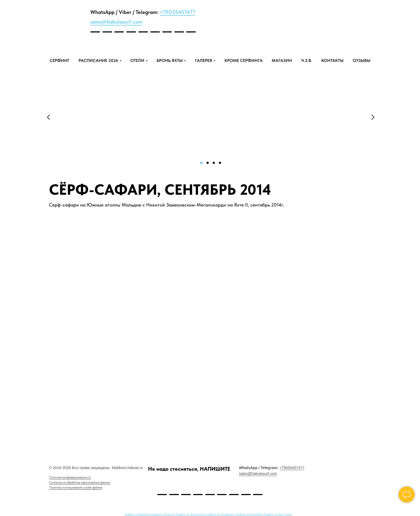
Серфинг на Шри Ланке (278, 514)
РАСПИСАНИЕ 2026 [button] (98, 60)
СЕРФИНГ (60, 60)
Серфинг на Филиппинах (191, 514)
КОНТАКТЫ (332, 60)
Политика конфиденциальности (70, 477)
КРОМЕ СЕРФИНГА (244, 60)
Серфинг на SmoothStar (249, 514)
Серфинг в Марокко (163, 514)
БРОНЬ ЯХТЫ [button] (170, 60)
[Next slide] (404, 288)
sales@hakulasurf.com (116, 22)
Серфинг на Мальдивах (220, 514)
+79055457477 (178, 12)
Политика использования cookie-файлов (76, 487)
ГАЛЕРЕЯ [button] (204, 60)
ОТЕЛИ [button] (137, 60)
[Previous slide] (16, 288)
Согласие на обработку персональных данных (80, 482)
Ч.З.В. (307, 60)
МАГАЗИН (282, 60)
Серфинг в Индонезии (138, 514)
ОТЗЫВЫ (362, 60)
